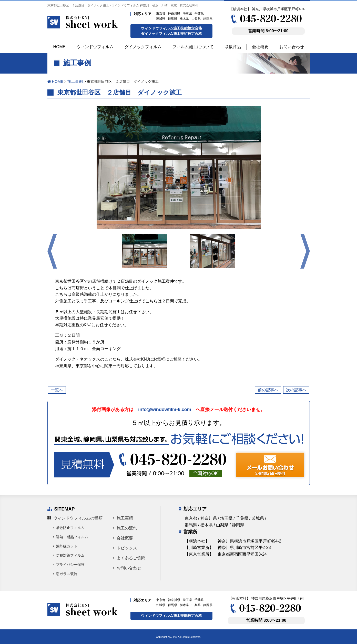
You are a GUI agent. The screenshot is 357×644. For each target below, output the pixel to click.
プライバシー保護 (69, 564)
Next (305, 251)
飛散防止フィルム (69, 527)
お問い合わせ (127, 568)
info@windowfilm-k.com (165, 409)
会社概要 (123, 538)
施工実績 (123, 518)
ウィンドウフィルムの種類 (75, 518)
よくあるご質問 (129, 558)
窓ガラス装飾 (65, 574)
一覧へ (57, 390)
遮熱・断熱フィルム (70, 537)
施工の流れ (125, 528)
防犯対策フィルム (69, 555)
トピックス (125, 548)
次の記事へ (296, 390)
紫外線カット (65, 546)
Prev (52, 251)
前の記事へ (268, 390)
